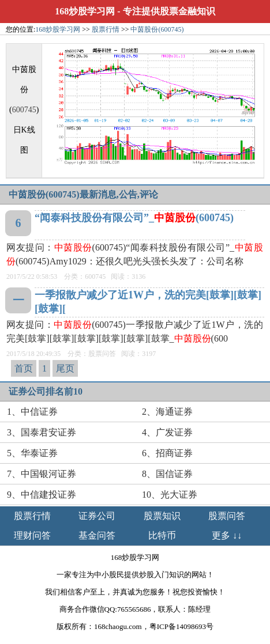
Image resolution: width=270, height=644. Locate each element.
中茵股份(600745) (157, 29)
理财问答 (32, 535)
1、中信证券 (32, 412)
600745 (24, 110)
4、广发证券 (167, 432)
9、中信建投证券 (42, 495)
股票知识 (162, 516)
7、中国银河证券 (42, 474)
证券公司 (97, 516)
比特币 (162, 535)
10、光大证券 (170, 495)
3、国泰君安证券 (42, 432)
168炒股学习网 (85, 11)
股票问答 (227, 516)
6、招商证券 (167, 453)
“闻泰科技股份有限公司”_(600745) (134, 218)
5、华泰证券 (32, 453)
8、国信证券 (167, 474)
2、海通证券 (167, 412)
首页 (24, 368)
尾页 (65, 368)
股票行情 (106, 29)
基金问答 (97, 535)
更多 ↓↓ (227, 535)
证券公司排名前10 (46, 391)
